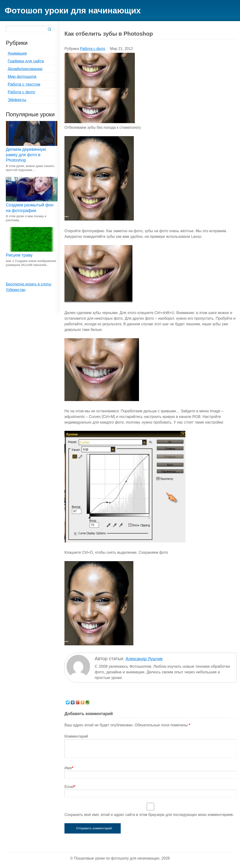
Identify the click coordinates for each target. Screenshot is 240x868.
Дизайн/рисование (25, 69)
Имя (69, 768)
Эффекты (17, 100)
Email (70, 787)
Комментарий (76, 736)
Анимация (17, 53)
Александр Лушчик (144, 659)
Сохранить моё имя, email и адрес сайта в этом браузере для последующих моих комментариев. (149, 815)
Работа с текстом (24, 84)
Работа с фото (21, 92)
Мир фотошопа (22, 76)
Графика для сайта (26, 61)
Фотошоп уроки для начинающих (73, 10)
